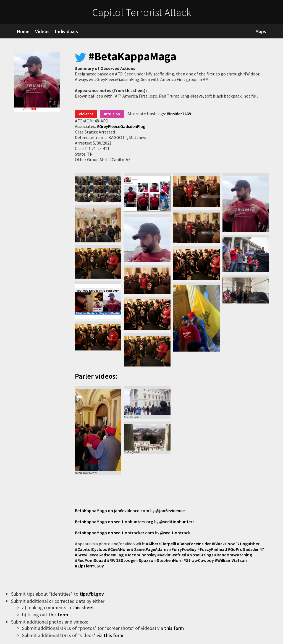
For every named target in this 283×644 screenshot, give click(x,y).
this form (59, 615)
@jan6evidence (170, 511)
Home (23, 31)
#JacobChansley (140, 555)
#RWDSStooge (121, 560)
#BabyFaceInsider (194, 544)
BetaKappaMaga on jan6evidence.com (112, 511)
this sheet (134, 90)
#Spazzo (145, 560)
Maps (261, 31)
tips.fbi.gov (92, 594)
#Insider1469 (179, 114)
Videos (42, 31)
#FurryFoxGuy (183, 549)
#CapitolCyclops (91, 549)
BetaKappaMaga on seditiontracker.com (114, 533)
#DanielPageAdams (150, 549)
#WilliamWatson (231, 560)
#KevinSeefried (172, 555)
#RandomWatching (233, 555)
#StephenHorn (168, 560)
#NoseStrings (200, 555)
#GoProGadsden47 (246, 549)
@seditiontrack (175, 533)
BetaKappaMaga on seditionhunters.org (114, 522)
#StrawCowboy (199, 560)
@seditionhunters (177, 522)
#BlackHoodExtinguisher (236, 544)
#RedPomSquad (91, 560)
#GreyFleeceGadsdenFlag (121, 126)
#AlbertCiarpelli (161, 544)
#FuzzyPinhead (212, 549)
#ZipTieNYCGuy (89, 566)
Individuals (66, 31)
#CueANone (119, 549)
